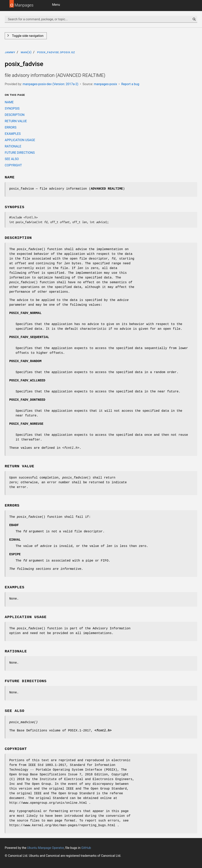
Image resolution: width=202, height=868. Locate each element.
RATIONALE (13, 146)
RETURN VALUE (16, 121)
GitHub (86, 848)
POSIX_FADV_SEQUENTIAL (29, 337)
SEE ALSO (12, 159)
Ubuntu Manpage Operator (45, 848)
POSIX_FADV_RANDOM (25, 361)
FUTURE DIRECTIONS (20, 153)
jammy (10, 52)
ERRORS (11, 127)
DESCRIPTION (15, 115)
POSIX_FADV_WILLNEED (27, 381)
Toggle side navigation (27, 36)
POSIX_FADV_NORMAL (25, 313)
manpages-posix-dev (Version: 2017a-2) (50, 84)
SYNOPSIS (12, 108)
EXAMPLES (13, 134)
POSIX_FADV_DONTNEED (27, 400)
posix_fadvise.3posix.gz (56, 52)
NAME (9, 102)
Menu (56, 5)
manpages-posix (106, 84)
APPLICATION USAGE (20, 140)
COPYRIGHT (13, 165)
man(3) (26, 52)
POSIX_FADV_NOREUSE (26, 424)
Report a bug (130, 84)
